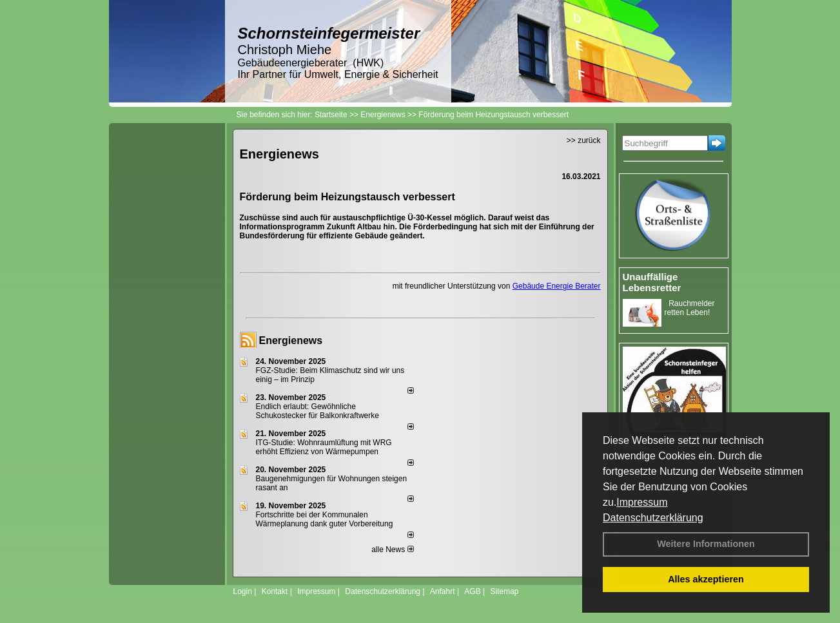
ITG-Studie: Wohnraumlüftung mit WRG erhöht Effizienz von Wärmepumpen (324, 447)
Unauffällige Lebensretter (652, 282)
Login (243, 591)
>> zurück (584, 140)
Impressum (642, 502)
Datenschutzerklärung (653, 518)
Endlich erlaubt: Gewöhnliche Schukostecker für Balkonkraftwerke (317, 411)
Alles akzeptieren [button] (706, 579)
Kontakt (275, 591)
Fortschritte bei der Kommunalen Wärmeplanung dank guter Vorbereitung (325, 519)
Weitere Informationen (706, 544)
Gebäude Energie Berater (557, 286)
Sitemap (504, 591)
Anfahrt (443, 591)
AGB (472, 591)
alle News (392, 550)
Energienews (291, 340)
